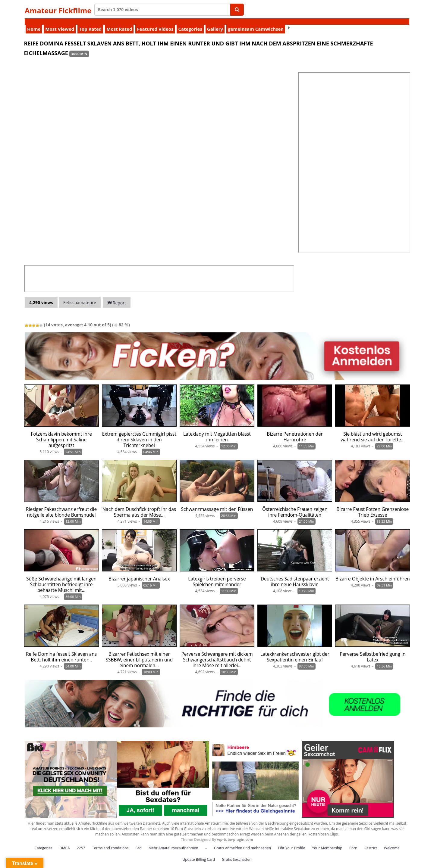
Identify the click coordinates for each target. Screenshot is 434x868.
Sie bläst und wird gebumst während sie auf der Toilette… (373, 431)
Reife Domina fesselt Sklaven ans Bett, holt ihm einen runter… (61, 651)
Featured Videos (155, 23)
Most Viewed (60, 23)
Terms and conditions (110, 842)
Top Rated (90, 23)
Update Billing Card (199, 853)
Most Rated (119, 23)
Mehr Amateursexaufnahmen (173, 842)
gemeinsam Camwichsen (256, 23)
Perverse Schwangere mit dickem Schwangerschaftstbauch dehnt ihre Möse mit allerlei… (217, 653)
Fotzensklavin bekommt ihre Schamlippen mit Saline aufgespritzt (61, 433)
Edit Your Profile (291, 842)
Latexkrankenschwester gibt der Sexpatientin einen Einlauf (295, 651)
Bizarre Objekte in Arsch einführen (373, 572)
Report (117, 296)
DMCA (65, 842)
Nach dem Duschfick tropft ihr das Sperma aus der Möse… (139, 506)
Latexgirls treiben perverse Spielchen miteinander (217, 575)
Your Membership (327, 842)
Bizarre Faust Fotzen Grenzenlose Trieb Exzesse (373, 506)
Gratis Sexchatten (237, 853)
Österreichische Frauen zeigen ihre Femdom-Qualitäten (295, 506)
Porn (353, 842)
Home (34, 23)
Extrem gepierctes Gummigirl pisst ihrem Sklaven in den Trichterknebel (139, 433)
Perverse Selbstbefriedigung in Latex (373, 651)
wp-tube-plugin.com (235, 833)
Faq (138, 842)
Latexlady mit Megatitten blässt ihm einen (217, 431)
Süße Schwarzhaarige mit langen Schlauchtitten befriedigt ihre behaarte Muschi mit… (61, 578)
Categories (190, 23)
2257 (81, 842)
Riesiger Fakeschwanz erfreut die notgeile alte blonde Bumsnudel (61, 506)
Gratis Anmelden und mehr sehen (242, 842)
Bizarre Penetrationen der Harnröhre (295, 431)
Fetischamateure (80, 296)
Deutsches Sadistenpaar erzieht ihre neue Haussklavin (295, 575)
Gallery (215, 23)
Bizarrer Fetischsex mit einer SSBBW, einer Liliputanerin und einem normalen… (139, 653)
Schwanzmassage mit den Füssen (217, 503)
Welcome (392, 842)
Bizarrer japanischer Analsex (139, 572)
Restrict (371, 842)
